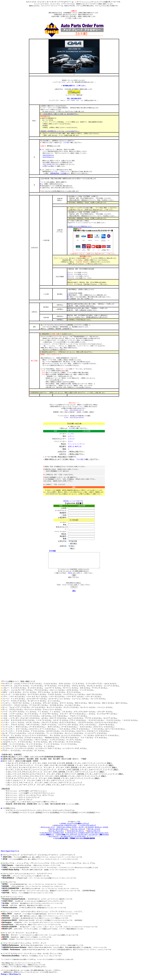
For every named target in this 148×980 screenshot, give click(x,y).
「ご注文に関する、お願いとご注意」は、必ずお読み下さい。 (60, 114)
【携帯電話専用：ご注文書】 (58, 173)
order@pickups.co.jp (48, 155)
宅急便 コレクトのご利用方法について (80, 226)
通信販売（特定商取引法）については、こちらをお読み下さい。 (60, 131)
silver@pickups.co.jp (48, 157)
